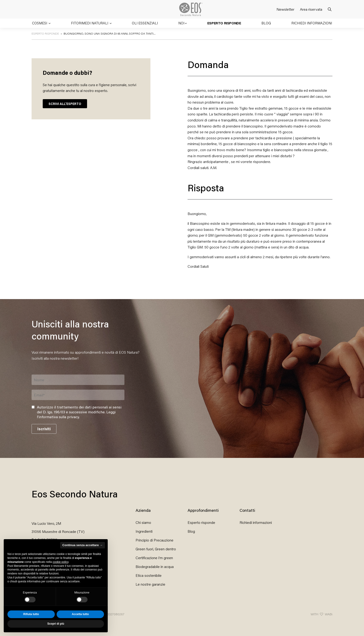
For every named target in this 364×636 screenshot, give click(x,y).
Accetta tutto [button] (80, 614)
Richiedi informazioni (312, 23)
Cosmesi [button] (40, 23)
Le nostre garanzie (150, 584)
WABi (329, 614)
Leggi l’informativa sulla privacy (76, 414)
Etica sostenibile (149, 575)
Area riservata (311, 9)
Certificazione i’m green (154, 558)
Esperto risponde (224, 23)
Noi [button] (181, 23)
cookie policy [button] (61, 562)
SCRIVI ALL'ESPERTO (65, 104)
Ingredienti (144, 531)
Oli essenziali (145, 23)
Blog (266, 23)
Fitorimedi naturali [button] (90, 23)
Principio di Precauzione (154, 540)
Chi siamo (143, 522)
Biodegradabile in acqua (155, 566)
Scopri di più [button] (56, 624)
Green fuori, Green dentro (156, 549)
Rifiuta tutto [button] (31, 614)
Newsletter (285, 9)
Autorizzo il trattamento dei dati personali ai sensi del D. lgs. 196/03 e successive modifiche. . (79, 412)
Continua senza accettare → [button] (83, 545)
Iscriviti (44, 429)
